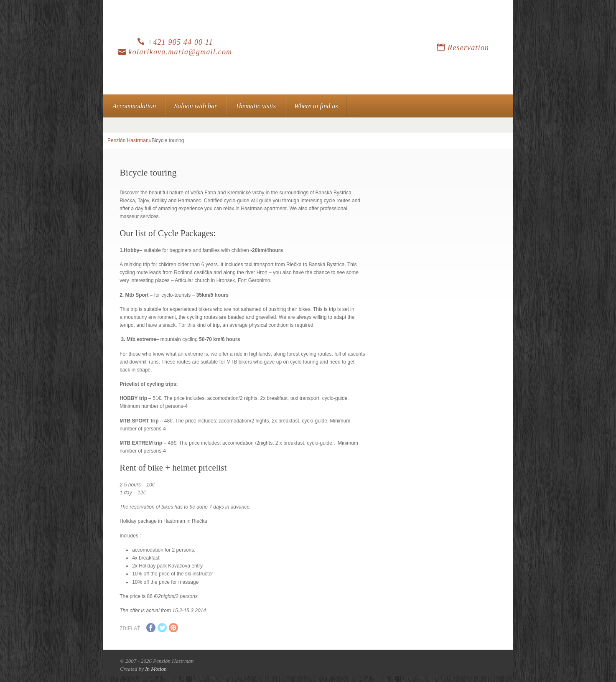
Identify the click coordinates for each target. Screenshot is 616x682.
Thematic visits (255, 106)
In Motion (156, 669)
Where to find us (316, 106)
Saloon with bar (196, 106)
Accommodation (134, 106)
